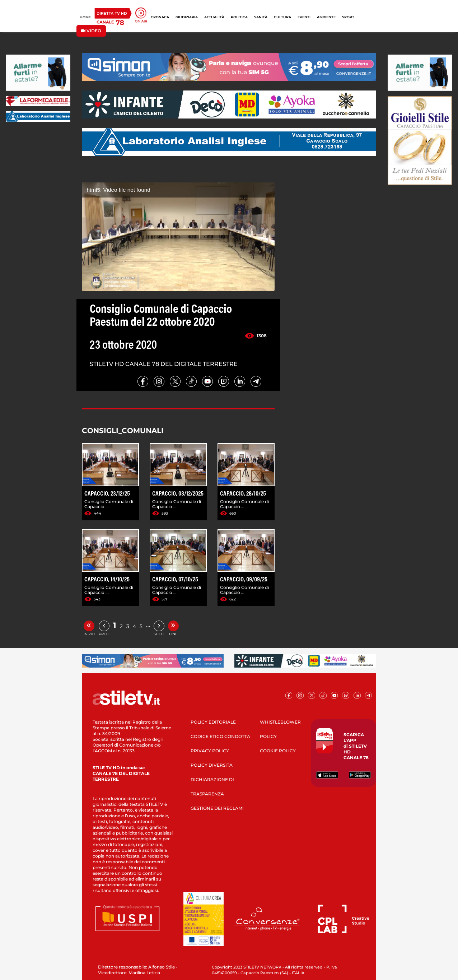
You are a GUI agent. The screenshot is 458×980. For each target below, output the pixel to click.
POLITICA (239, 17)
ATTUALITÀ (214, 17)
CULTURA (282, 17)
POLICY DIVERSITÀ (212, 765)
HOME (85, 17)
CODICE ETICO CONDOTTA (220, 736)
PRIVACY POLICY (210, 751)
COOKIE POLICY (278, 751)
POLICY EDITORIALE (213, 722)
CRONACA (160, 17)
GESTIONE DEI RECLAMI (217, 808)
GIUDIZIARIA (187, 17)
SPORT (348, 17)
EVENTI (304, 17)
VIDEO (91, 31)
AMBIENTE (326, 17)
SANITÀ (261, 17)
